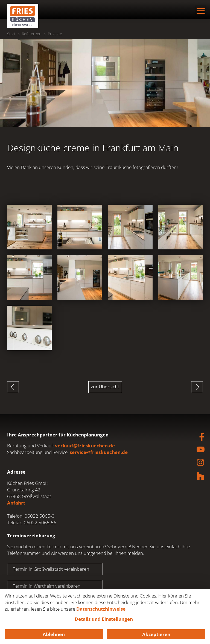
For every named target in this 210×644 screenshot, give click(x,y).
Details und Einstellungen (104, 619)
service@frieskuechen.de (99, 452)
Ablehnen (54, 634)
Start (11, 34)
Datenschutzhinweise (101, 609)
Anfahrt (16, 503)
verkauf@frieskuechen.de (85, 446)
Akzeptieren (156, 634)
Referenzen (32, 34)
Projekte (55, 34)
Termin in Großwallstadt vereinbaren (51, 569)
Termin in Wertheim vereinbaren (47, 586)
